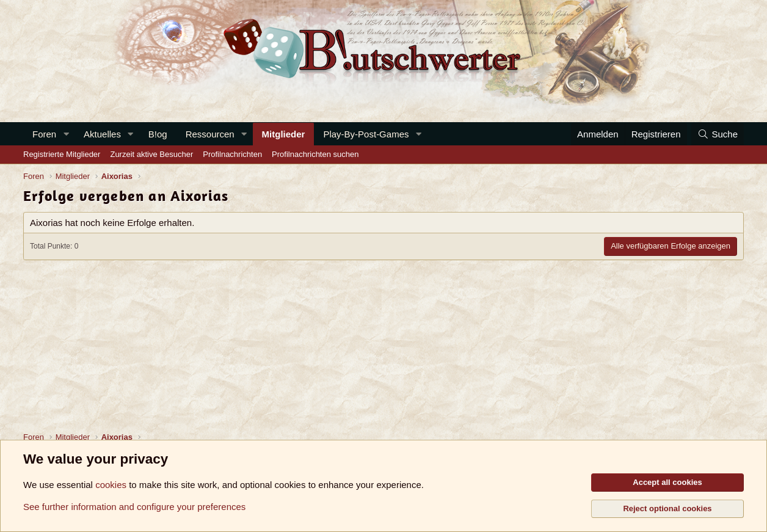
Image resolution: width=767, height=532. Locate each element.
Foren (44, 134)
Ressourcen (210, 134)
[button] (66, 134)
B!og (158, 134)
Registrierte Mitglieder (62, 154)
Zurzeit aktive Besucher (151, 154)
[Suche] (718, 134)
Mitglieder (284, 134)
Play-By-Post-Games (366, 134)
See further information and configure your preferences (134, 507)
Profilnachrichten (232, 154)
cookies (111, 485)
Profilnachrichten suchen (315, 154)
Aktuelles (102, 134)
